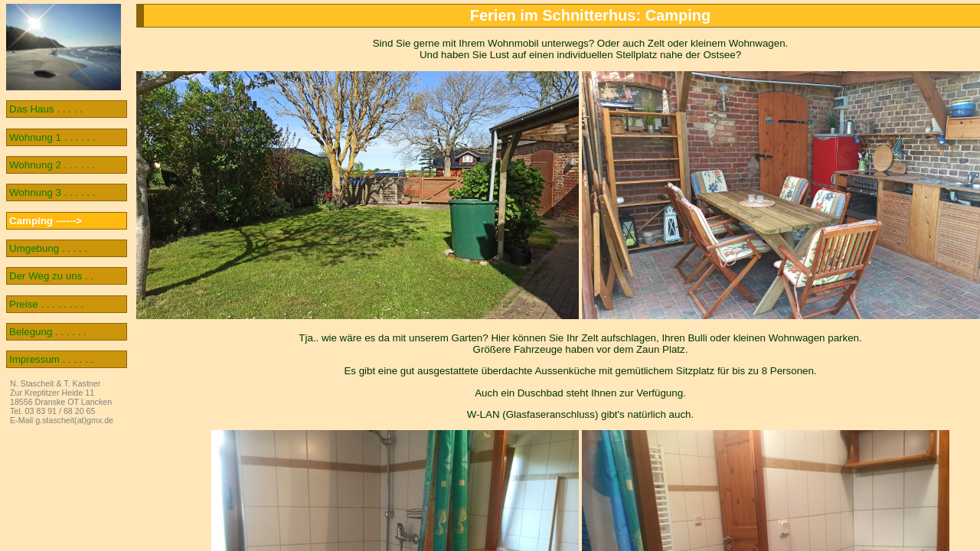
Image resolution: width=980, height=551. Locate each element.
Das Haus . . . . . (46, 109)
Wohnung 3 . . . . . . (52, 192)
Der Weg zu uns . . (51, 276)
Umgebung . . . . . (48, 248)
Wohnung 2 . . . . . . (52, 165)
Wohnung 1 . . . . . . (52, 137)
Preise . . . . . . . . (46, 304)
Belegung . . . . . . (48, 332)
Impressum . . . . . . (51, 359)
